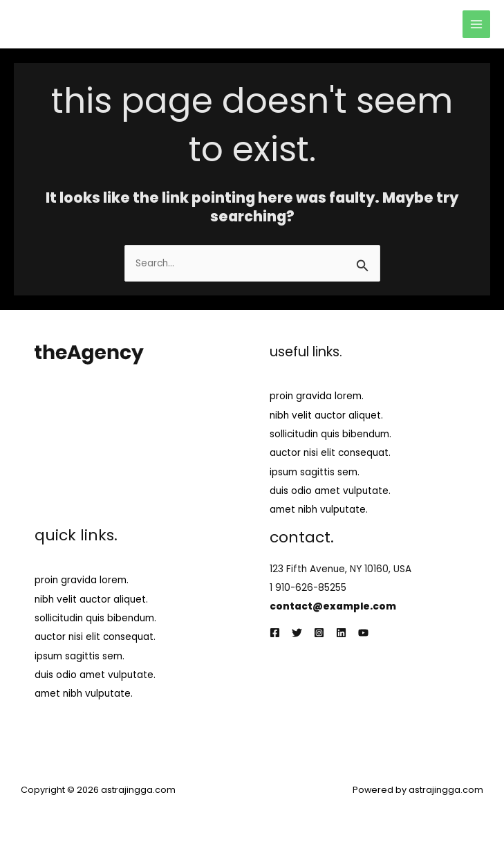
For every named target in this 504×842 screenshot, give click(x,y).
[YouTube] (363, 633)
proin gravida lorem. (317, 396)
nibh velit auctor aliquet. (326, 415)
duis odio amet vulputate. (330, 491)
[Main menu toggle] (477, 25)
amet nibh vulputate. (319, 510)
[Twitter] (297, 633)
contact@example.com (333, 606)
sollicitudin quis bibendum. (330, 434)
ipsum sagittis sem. (315, 472)
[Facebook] (275, 633)
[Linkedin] (341, 633)
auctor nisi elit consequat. (330, 453)
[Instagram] (319, 633)
